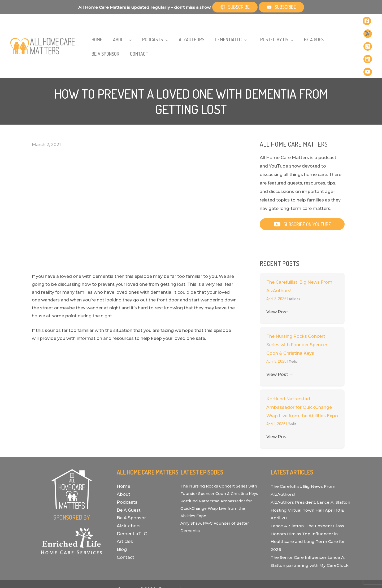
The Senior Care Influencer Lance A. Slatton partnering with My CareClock (308, 533)
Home (123, 455)
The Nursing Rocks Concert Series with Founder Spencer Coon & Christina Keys (297, 313)
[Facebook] (357, 22)
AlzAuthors (129, 494)
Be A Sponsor (131, 486)
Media (294, 329)
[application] (119, 31)
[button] (302, 192)
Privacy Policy (251, 565)
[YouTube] (357, 39)
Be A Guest (129, 478)
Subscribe (235, 7)
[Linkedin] (367, 30)
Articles (295, 267)
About (123, 462)
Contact (125, 526)
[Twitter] (367, 22)
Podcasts (127, 470)
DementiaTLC (132, 502)
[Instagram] (357, 30)
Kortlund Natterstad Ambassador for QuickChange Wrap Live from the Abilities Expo (302, 376)
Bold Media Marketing (209, 565)
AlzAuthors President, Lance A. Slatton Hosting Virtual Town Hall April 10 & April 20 (306, 478)
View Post (280, 280)
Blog (122, 518)
